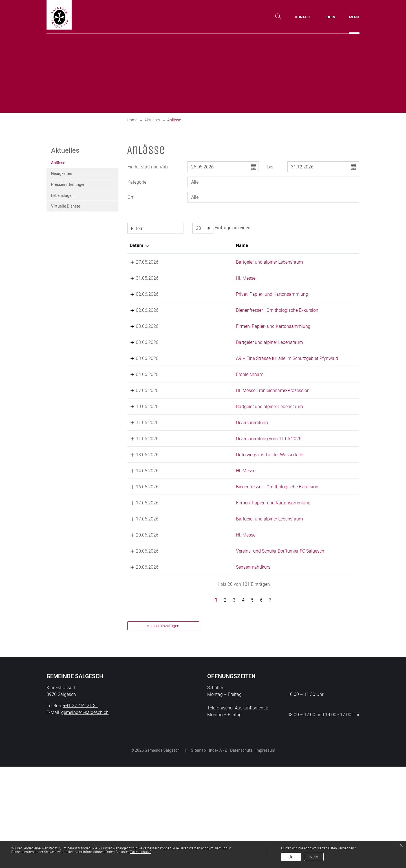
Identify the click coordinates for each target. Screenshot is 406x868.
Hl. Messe (193, 285)
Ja (291, 857)
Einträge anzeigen (220, 228)
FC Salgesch (322, 646)
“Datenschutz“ (140, 852)
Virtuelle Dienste (66, 206)
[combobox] (273, 182)
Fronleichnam (197, 415)
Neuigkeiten (62, 173)
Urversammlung (199, 477)
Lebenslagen (62, 195)
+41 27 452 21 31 (81, 807)
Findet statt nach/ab (148, 167)
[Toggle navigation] (354, 17)
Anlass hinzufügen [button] (163, 727)
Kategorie (137, 182)
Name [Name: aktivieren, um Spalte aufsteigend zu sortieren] (189, 245)
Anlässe (65, 164)
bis (270, 167)
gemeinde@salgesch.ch (85, 814)
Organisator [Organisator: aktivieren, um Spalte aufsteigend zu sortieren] (322, 245)
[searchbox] (273, 182)
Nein (314, 857)
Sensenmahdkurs (200, 668)
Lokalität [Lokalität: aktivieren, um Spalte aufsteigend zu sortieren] (260, 245)
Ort (130, 197)
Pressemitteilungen (68, 184)
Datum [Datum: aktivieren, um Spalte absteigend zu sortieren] (136, 245)
